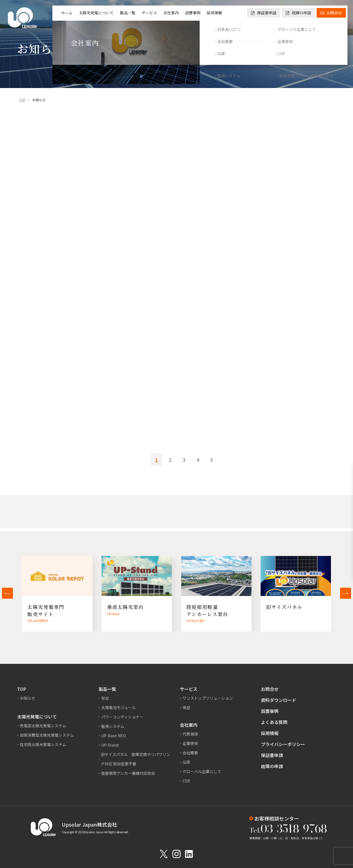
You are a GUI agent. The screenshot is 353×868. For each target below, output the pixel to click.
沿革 (186, 762)
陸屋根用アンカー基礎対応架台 (128, 773)
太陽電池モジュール (118, 707)
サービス (149, 13)
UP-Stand (110, 745)
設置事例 (193, 13)
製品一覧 (128, 13)
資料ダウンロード (279, 700)
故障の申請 (298, 13)
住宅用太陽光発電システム (43, 744)
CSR (186, 781)
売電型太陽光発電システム (43, 726)
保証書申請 (264, 13)
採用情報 (214, 13)
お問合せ (331, 13)
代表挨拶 (190, 734)
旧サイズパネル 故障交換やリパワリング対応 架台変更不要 (135, 759)
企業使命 (190, 743)
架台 (105, 698)
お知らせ (28, 698)
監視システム (113, 726)
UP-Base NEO (113, 736)
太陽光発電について (96, 13)
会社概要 (190, 753)
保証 (186, 707)
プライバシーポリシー (283, 744)
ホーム (67, 13)
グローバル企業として (202, 771)
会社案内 (171, 13)
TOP (22, 100)
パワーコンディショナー (122, 717)
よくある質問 (274, 722)
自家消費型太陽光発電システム (47, 735)
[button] (7, 593)
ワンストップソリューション (208, 698)
